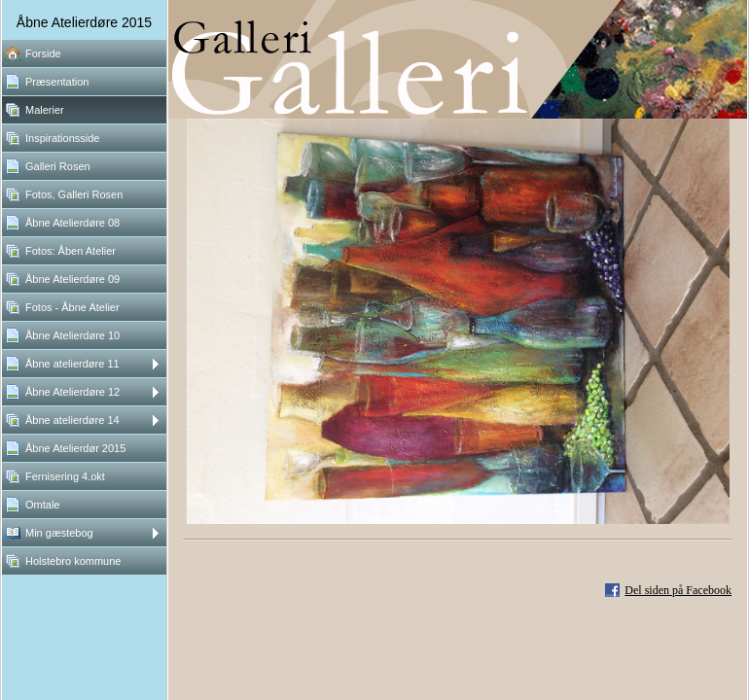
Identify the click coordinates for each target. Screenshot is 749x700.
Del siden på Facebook (678, 590)
